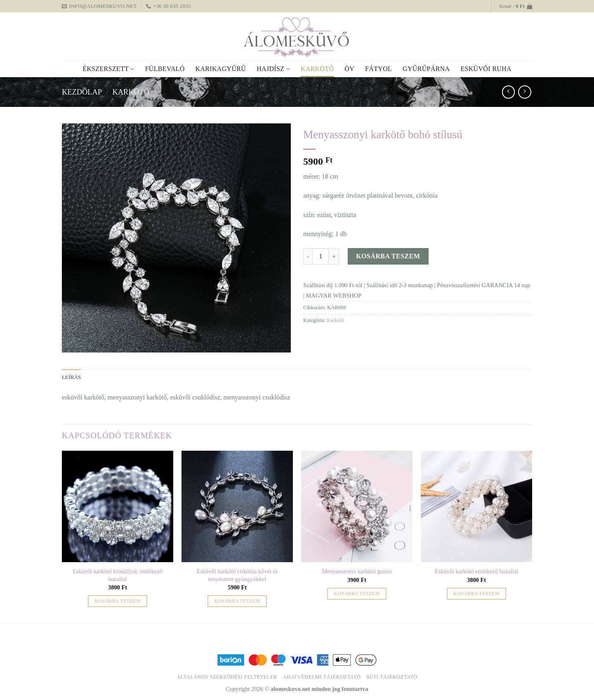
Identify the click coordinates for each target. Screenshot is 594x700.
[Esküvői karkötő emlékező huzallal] (476, 506)
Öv (349, 69)
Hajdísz (273, 69)
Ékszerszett (108, 69)
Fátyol (378, 69)
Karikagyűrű (221, 69)
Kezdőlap (82, 92)
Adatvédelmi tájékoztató (322, 677)
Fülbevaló (165, 69)
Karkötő (317, 69)
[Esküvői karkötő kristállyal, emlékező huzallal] (118, 506)
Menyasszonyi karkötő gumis (357, 571)
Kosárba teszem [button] (118, 601)
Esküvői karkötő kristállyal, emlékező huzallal (118, 575)
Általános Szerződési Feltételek (227, 677)
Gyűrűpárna (426, 69)
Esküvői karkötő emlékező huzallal (477, 571)
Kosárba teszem (388, 256)
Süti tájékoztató (392, 677)
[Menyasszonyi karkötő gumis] (357, 506)
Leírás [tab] (71, 377)
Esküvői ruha (486, 69)
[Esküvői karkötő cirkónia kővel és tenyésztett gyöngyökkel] (237, 506)
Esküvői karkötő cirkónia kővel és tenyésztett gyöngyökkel (237, 575)
